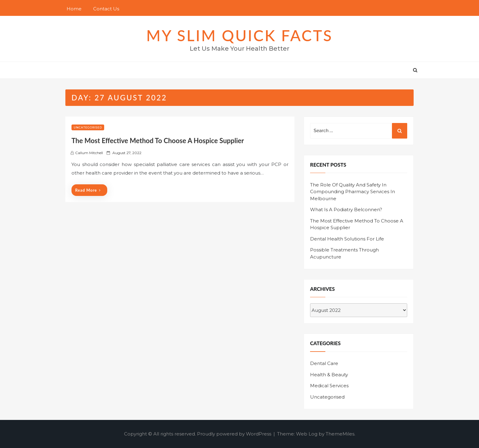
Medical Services (329, 386)
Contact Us (106, 9)
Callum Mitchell (89, 153)
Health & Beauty (329, 375)
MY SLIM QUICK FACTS (239, 35)
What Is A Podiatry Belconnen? (346, 210)
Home (74, 9)
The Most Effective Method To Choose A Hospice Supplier (158, 141)
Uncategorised (88, 127)
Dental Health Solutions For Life (347, 239)
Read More (88, 190)
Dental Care (324, 363)
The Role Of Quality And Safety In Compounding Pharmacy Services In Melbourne (353, 192)
